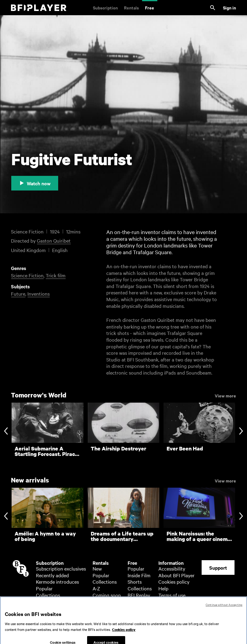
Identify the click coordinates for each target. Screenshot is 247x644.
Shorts (135, 582)
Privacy (166, 601)
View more (225, 395)
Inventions (39, 294)
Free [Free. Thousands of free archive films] (150, 7)
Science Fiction (27, 275)
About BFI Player (176, 575)
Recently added (52, 575)
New (97, 568)
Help (163, 588)
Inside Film (139, 575)
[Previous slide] (6, 431)
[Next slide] (241, 431)
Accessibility (172, 568)
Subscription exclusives (61, 568)
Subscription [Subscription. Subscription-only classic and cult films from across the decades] (105, 7)
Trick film (56, 275)
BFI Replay (139, 595)
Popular (44, 588)
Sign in (229, 7)
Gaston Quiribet (54, 240)
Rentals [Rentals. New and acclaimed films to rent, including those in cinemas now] (131, 7)
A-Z (40, 601)
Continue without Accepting (224, 614)
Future (18, 294)
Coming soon (107, 595)
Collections (48, 595)
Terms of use (172, 595)
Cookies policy (174, 582)
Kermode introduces (57, 582)
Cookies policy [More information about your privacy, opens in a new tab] (124, 639)
